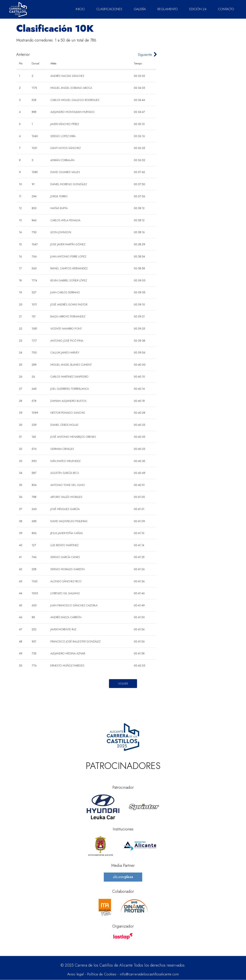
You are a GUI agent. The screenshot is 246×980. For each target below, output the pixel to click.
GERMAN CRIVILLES (62, 449)
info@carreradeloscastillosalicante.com (151, 974)
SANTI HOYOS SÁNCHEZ (66, 148)
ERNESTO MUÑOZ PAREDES (67, 666)
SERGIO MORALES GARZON (67, 569)
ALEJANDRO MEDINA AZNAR (68, 653)
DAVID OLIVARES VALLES (65, 172)
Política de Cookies (101, 974)
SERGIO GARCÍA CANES (65, 557)
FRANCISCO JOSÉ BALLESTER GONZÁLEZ (75, 641)
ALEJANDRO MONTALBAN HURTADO (72, 112)
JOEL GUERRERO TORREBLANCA (70, 389)
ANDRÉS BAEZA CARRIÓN (66, 617)
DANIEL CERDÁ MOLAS (64, 425)
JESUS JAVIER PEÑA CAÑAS (67, 533)
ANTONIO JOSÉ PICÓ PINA (67, 341)
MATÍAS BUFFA (59, 208)
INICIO (80, 9)
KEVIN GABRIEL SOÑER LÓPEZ (69, 280)
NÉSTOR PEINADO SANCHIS (68, 413)
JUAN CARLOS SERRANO (65, 292)
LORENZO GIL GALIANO (65, 593)
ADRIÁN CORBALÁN (62, 160)
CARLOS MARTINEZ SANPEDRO (69, 377)
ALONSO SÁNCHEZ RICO (66, 581)
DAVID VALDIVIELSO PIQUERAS (69, 521)
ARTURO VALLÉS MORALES (66, 497)
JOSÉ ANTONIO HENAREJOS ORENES (73, 437)
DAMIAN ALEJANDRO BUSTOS (68, 401)
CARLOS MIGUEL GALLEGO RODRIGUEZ (75, 100)
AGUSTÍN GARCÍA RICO (65, 473)
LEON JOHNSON (61, 232)
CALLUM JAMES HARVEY (65, 353)
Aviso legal (73, 974)
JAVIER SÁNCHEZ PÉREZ (65, 124)
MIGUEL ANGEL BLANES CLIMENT (71, 365)
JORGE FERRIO (59, 196)
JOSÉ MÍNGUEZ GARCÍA (65, 509)
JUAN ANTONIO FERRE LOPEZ (68, 256)
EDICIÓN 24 (198, 9)
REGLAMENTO (168, 9)
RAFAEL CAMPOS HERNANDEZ (69, 268)
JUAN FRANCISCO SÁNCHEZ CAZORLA (74, 605)
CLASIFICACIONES (109, 9)
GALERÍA (140, 9)
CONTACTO (226, 9)
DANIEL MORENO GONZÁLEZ (69, 184)
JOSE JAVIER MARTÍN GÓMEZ (68, 244)
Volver (123, 683)
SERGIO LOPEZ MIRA (63, 136)
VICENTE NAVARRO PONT (66, 329)
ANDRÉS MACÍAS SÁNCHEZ (67, 76)
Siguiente (144, 54)
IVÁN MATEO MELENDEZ (65, 461)
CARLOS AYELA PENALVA (65, 220)
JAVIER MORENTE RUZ (63, 629)
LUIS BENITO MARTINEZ (64, 545)
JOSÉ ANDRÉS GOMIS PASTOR (69, 304)
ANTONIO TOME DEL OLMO (68, 485)
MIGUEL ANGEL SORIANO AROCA (71, 88)
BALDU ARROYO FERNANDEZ (68, 316)
